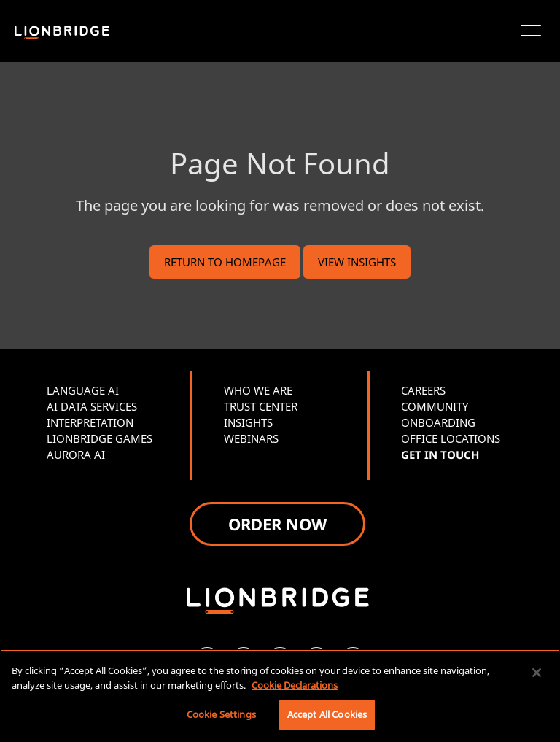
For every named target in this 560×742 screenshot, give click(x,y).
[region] (280, 696)
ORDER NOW (277, 524)
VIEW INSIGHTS (357, 262)
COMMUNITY (435, 406)
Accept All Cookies (327, 714)
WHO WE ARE (258, 390)
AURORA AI (76, 455)
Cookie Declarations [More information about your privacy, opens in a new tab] (295, 685)
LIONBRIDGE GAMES (100, 438)
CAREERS (423, 390)
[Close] (537, 673)
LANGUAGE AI (83, 390)
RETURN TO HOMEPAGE (225, 262)
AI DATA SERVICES (92, 406)
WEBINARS (251, 438)
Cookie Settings (221, 714)
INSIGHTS (248, 422)
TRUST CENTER (261, 406)
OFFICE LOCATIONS (451, 438)
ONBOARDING (438, 422)
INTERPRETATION (90, 422)
